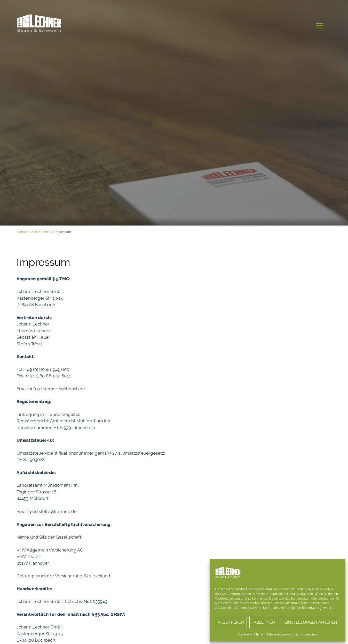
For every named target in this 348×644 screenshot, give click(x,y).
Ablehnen (264, 622)
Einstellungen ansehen (311, 622)
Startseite (23, 232)
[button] (320, 27)
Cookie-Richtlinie (251, 634)
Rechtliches (42, 232)
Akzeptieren (231, 622)
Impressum (309, 634)
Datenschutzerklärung (282, 634)
